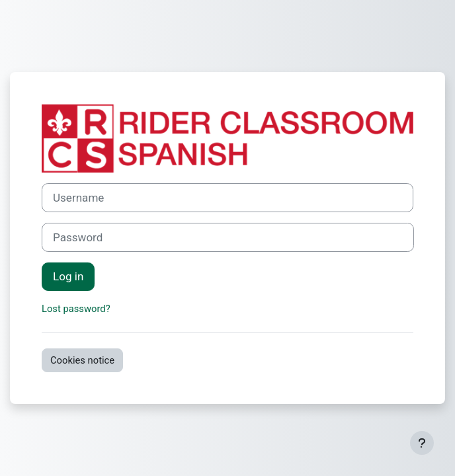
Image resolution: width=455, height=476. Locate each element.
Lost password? (76, 309)
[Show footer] (422, 443)
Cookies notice (82, 360)
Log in (68, 276)
